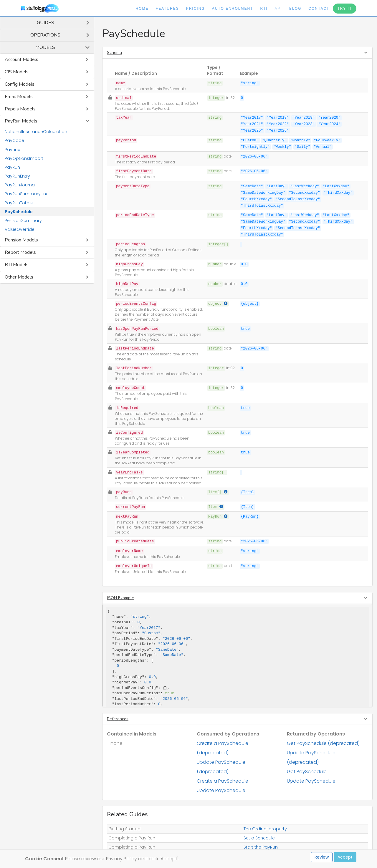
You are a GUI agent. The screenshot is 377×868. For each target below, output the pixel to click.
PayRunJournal (20, 185)
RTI (264, 9)
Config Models (20, 84)
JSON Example (120, 598)
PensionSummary (23, 221)
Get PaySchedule (307, 772)
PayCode (14, 140)
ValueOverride (20, 229)
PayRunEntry (17, 176)
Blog (295, 9)
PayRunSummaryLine (27, 194)
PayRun (12, 167)
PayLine (13, 150)
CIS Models (17, 72)
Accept (345, 857)
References (118, 719)
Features (167, 9)
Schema (114, 53)
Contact (319, 9)
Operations (45, 35)
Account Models (22, 59)
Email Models (19, 97)
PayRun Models (21, 121)
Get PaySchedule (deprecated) (323, 743)
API (278, 9)
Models (45, 47)
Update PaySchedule (221, 790)
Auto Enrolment (233, 9)
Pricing (196, 9)
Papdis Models (20, 109)
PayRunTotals (19, 203)
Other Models (19, 277)
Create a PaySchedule (223, 781)
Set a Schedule (259, 838)
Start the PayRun (261, 847)
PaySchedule (19, 212)
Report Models (20, 252)
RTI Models (17, 265)
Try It (345, 9)
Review (322, 857)
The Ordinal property (265, 829)
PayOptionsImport (24, 158)
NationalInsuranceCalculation (36, 132)
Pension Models (21, 240)
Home (142, 9)
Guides (46, 23)
